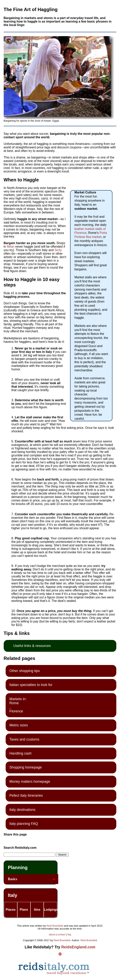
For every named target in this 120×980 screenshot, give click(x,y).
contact (61, 934)
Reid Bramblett (55, 926)
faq (69, 934)
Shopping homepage (26, 767)
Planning (18, 867)
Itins (37, 910)
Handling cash (21, 753)
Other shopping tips (25, 671)
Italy (13, 895)
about (52, 934)
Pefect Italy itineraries (26, 795)
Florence (16, 711)
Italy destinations (23, 810)
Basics (13, 879)
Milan (11, 247)
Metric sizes (19, 725)
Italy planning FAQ (24, 824)
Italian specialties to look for (31, 685)
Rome (14, 703)
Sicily (58, 250)
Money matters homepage (30, 782)
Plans (24, 910)
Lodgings (50, 910)
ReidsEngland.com (78, 947)
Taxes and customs (24, 739)
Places (11, 910)
